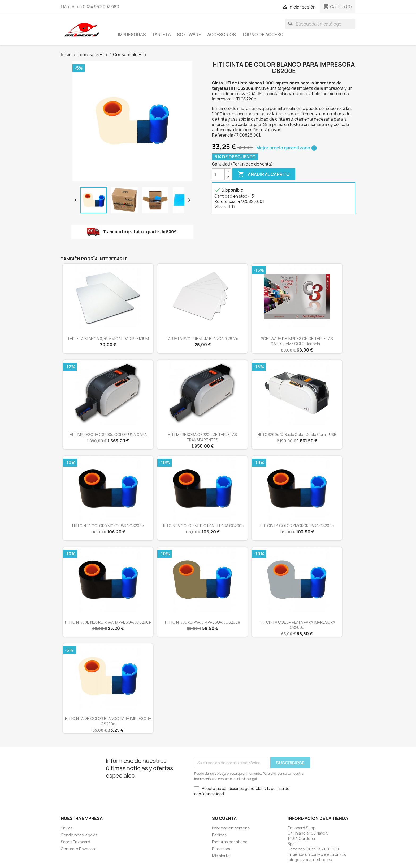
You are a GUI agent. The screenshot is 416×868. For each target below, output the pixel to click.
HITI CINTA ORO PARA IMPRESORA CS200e (203, 622)
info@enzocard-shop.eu (310, 860)
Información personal (231, 828)
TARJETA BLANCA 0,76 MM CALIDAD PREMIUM (108, 339)
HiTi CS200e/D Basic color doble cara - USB (297, 435)
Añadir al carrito (264, 174)
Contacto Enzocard (79, 849)
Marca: (220, 207)
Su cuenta (224, 818)
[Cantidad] (218, 174)
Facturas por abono (230, 842)
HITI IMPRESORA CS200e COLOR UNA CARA (108, 435)
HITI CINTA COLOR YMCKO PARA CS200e (108, 526)
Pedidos (219, 835)
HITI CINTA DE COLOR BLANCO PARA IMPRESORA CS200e (108, 721)
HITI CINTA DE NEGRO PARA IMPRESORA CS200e (108, 622)
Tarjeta (161, 35)
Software (189, 35)
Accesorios (222, 35)
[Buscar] (320, 24)
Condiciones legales (79, 835)
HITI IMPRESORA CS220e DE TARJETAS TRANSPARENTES (202, 437)
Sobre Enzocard (75, 842)
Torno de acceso (263, 35)
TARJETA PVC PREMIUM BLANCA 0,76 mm (203, 339)
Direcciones (223, 849)
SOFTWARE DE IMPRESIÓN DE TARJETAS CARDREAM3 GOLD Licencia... (297, 341)
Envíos (67, 828)
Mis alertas (222, 856)
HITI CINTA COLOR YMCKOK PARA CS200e (297, 526)
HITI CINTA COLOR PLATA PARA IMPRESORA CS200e (297, 625)
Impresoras (132, 35)
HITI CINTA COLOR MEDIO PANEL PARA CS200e (203, 526)
